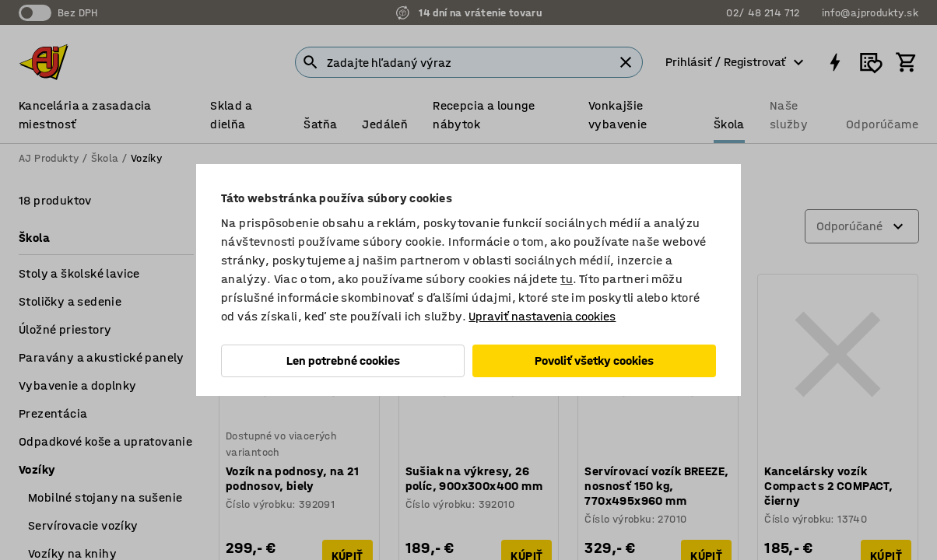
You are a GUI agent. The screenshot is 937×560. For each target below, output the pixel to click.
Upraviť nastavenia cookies (542, 316)
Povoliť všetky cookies (594, 360)
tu (567, 279)
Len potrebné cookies (343, 360)
